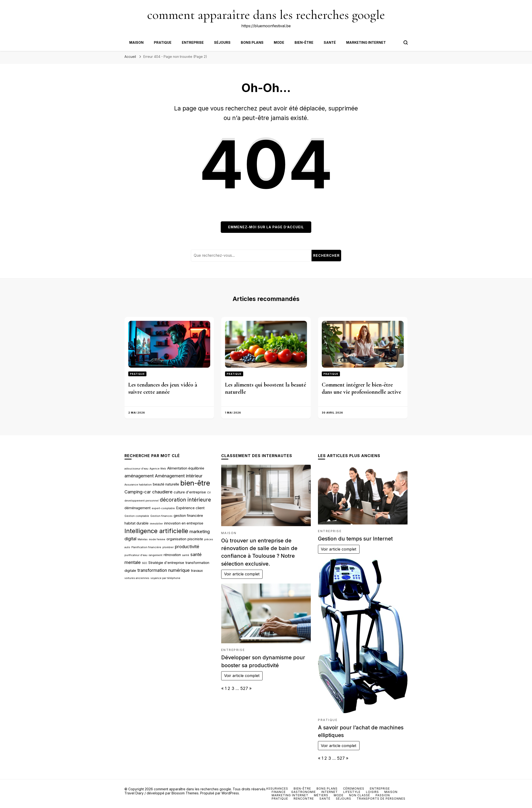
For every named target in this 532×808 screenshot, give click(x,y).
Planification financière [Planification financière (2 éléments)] (146, 547)
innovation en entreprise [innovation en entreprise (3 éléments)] (184, 523)
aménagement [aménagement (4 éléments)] (139, 476)
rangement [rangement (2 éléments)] (156, 555)
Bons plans (252, 42)
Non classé (360, 795)
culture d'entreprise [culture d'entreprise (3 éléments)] (190, 492)
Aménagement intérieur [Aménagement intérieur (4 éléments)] (179, 476)
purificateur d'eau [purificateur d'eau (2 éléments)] (136, 555)
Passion (383, 795)
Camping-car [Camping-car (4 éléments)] (138, 492)
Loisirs (372, 792)
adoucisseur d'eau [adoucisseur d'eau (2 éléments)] (136, 469)
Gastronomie (304, 792)
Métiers (321, 795)
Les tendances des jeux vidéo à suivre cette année (163, 388)
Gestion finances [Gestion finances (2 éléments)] (161, 516)
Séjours (222, 42)
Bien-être (304, 42)
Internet (330, 792)
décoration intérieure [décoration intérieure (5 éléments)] (185, 500)
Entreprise (193, 42)
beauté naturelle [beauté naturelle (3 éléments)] (166, 484)
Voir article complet (242, 574)
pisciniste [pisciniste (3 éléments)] (195, 539)
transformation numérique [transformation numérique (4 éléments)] (164, 570)
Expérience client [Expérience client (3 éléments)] (190, 508)
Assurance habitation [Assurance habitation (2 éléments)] (138, 485)
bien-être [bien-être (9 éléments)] (195, 483)
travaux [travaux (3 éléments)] (197, 571)
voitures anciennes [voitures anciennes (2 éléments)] (137, 578)
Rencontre (304, 799)
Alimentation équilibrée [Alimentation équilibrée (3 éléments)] (186, 468)
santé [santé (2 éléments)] (186, 555)
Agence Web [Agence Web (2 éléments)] (158, 469)
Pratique (163, 42)
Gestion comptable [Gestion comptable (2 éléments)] (137, 516)
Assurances (277, 789)
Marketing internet (366, 42)
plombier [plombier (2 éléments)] (168, 547)
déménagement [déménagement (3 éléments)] (137, 508)
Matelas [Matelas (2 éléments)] (143, 539)
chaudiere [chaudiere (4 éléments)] (162, 492)
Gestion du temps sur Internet (355, 539)
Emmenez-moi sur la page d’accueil (266, 227)
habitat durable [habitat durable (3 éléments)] (137, 523)
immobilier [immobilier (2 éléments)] (156, 524)
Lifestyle (352, 792)
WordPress (230, 793)
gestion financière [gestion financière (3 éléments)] (188, 516)
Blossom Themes (185, 793)
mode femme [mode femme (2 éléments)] (157, 539)
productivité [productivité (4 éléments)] (187, 546)
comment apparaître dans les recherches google (266, 15)
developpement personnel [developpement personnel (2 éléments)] (142, 501)
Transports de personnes (381, 799)
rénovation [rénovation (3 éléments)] (172, 555)
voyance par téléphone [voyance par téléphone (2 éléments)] (165, 578)
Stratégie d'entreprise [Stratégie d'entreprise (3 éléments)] (166, 563)
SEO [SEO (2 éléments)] (145, 563)
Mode (279, 42)
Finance (279, 792)
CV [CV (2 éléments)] (209, 493)
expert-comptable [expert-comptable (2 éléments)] (163, 508)
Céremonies (354, 789)
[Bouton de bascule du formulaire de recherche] (406, 43)
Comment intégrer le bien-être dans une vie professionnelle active (361, 388)
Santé (330, 42)
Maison (136, 42)
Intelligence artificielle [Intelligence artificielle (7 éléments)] (156, 531)
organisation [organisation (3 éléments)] (176, 539)
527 (244, 688)
